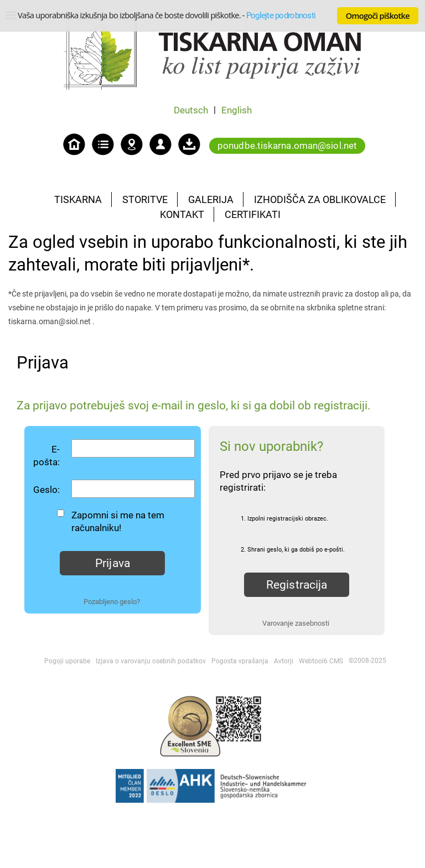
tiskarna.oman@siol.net (50, 321)
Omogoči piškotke (378, 15)
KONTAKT (182, 214)
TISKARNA (78, 199)
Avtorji (284, 661)
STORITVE (145, 199)
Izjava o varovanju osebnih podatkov (151, 661)
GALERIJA (211, 199)
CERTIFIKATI (253, 214)
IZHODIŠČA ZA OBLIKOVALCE (320, 199)
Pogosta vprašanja (240, 661)
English (237, 110)
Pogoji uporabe (67, 661)
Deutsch (191, 110)
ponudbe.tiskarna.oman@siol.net (287, 145)
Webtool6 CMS (321, 661)
